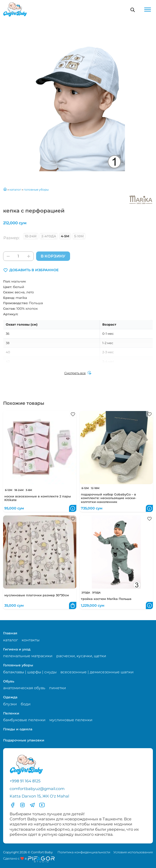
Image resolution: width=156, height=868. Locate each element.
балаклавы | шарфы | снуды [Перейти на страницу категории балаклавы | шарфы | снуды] (30, 672)
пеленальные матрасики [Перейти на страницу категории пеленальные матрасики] (28, 656)
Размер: (11, 238)
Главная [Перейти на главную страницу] (10, 633)
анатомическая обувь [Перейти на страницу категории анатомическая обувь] (24, 688)
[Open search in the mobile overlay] (133, 10)
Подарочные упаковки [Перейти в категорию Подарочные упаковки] (24, 740)
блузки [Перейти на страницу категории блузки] (10, 704)
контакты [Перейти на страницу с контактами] (31, 640)
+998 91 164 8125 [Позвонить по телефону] (25, 781)
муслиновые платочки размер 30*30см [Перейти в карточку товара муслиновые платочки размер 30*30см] (37, 595)
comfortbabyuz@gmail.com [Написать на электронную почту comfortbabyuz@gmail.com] (37, 789)
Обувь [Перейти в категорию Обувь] (9, 681)
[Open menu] (148, 10)
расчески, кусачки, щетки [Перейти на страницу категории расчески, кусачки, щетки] (81, 656)
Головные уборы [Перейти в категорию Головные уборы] (18, 665)
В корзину (53, 256)
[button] (31, 270)
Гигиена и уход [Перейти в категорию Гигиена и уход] (17, 649)
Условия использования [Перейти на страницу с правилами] (133, 852)
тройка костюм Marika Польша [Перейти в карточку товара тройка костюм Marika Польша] (106, 599)
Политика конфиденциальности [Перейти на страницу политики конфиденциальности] (84, 852)
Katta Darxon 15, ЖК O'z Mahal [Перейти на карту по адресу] (39, 796)
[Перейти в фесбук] (13, 805)
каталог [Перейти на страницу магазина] (10, 640)
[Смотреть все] (78, 373)
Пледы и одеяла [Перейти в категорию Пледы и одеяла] (18, 729)
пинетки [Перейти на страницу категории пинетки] (58, 688)
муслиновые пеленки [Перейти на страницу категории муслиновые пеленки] (71, 720)
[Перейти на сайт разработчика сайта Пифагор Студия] (29, 859)
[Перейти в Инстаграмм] (22, 805)
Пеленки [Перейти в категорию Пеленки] (11, 713)
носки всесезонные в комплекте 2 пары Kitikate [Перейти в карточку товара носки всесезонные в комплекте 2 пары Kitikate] (38, 498)
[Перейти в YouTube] (42, 805)
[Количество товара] (18, 256)
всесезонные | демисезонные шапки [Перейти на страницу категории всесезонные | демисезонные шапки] (97, 672)
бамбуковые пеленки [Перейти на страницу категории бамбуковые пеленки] (24, 720)
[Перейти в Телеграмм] (32, 805)
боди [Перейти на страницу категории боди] (26, 704)
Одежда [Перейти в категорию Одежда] (10, 697)
